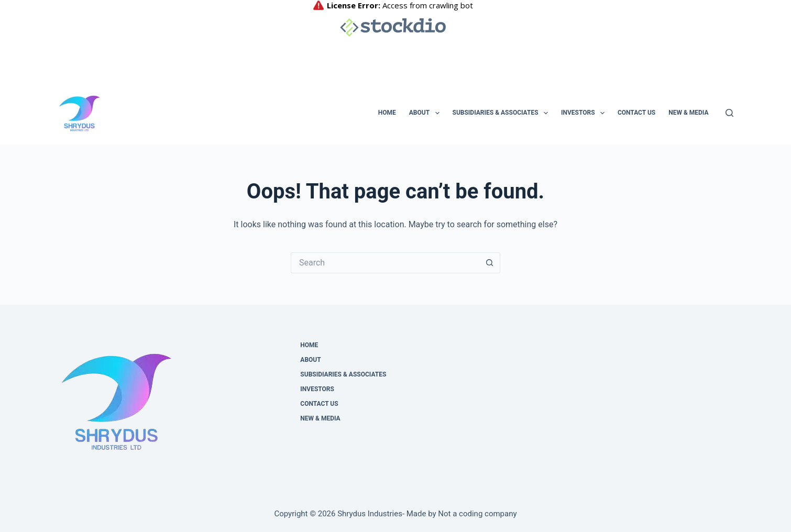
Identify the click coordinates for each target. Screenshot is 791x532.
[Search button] (490, 263)
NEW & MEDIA (688, 113)
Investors (585, 113)
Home (387, 113)
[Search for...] (385, 263)
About (426, 113)
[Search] (729, 113)
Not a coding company (477, 514)
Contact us (636, 113)
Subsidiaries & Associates (502, 113)
